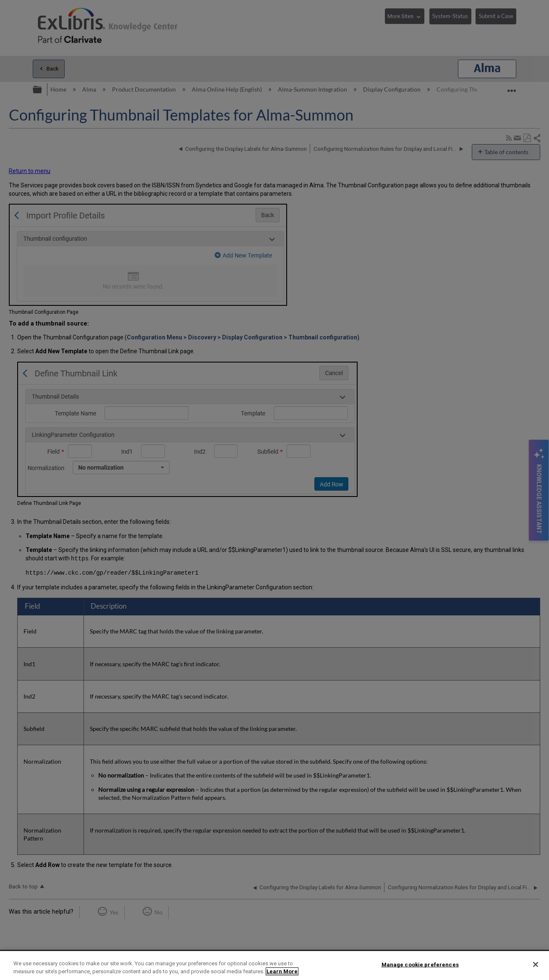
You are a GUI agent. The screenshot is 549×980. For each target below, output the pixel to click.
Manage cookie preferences (420, 965)
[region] (274, 966)
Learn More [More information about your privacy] (282, 971)
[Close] (536, 964)
